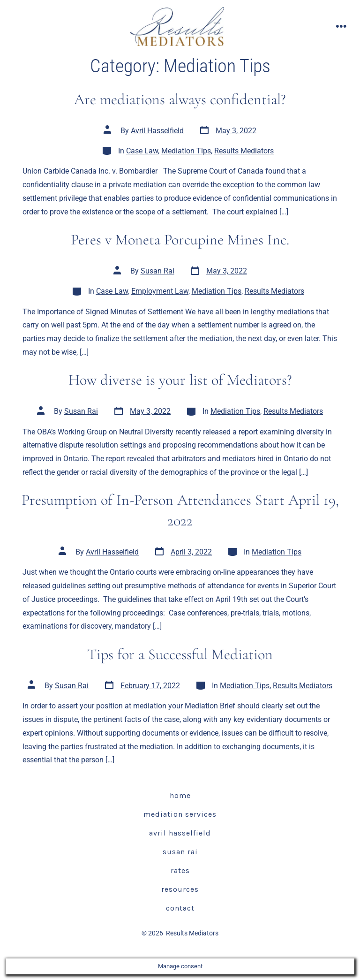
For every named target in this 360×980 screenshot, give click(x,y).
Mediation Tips (186, 151)
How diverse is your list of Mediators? (180, 380)
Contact (180, 908)
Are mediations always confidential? (180, 99)
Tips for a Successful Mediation (180, 654)
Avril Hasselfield (157, 131)
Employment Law (160, 291)
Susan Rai (157, 271)
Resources (180, 889)
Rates (180, 870)
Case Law (142, 151)
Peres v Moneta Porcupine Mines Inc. (180, 239)
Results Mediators (244, 151)
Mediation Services (180, 814)
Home (180, 795)
